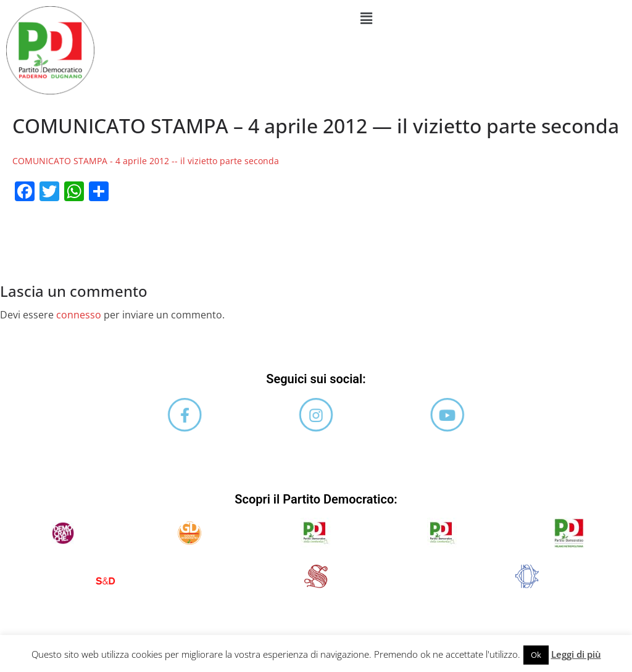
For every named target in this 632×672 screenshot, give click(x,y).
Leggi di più (576, 654)
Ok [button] (536, 655)
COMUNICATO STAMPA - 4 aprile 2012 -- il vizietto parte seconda (146, 161)
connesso (79, 315)
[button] (366, 18)
